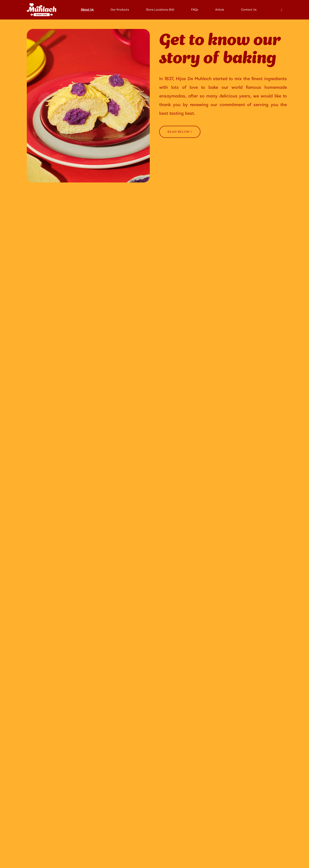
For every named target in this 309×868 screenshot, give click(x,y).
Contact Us (249, 10)
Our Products (120, 10)
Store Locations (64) (160, 10)
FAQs (195, 10)
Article (220, 10)
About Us (87, 10)
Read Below (180, 132)
